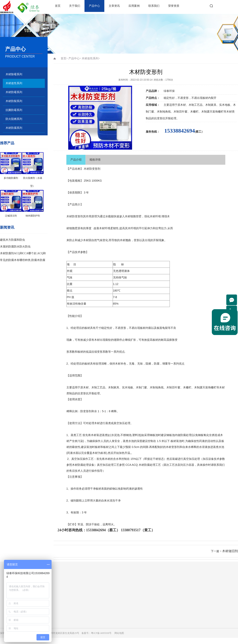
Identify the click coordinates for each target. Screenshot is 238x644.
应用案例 (134, 6)
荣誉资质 (174, 6)
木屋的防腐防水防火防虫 (15, 247)
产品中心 (94, 6)
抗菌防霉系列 (14, 110)
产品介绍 (76, 160)
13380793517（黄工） (138, 530)
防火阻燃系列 (14, 119)
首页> (64, 58)
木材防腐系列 (14, 128)
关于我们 (75, 6)
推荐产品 (7, 143)
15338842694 (180, 131)
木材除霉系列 (14, 74)
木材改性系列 (14, 83)
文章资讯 (114, 6)
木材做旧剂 (230, 551)
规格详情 (95, 160)
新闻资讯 (7, 227)
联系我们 (154, 6)
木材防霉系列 (14, 92)
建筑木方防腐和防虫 (12, 240)
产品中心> (75, 58)
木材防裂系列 (14, 101)
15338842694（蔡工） (103, 530)
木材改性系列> (91, 58)
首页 (58, 6)
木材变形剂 (173, 447)
